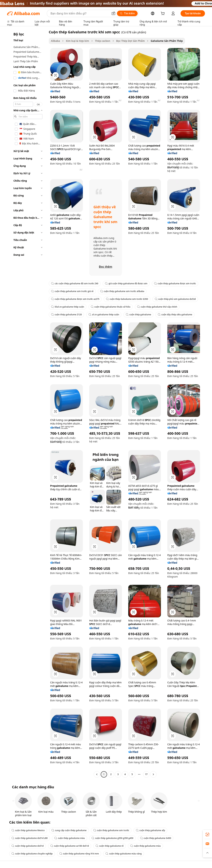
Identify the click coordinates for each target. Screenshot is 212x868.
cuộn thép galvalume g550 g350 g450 (112, 838)
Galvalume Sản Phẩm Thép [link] (167, 41)
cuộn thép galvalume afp (150, 830)
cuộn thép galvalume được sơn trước (175, 283)
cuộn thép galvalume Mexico (28, 830)
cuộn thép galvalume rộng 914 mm (79, 854)
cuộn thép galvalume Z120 (66, 315)
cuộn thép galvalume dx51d (28, 846)
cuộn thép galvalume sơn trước (111, 830)
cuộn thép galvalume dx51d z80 (30, 838)
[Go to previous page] (97, 774)
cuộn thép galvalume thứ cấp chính (157, 307)
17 (146, 774)
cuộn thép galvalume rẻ (110, 846)
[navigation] (27, 404)
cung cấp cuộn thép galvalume (69, 830)
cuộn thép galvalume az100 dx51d (70, 846)
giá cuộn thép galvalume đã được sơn (126, 283)
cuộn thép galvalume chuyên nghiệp (32, 854)
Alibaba (55, 41)
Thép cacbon (103, 41)
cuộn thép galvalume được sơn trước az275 (75, 299)
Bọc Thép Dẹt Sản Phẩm (130, 41)
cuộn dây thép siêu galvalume (175, 315)
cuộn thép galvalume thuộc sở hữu (111, 307)
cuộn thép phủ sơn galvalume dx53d (175, 299)
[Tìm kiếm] (127, 13)
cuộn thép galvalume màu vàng (123, 854)
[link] (207, 834)
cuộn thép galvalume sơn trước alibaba (122, 291)
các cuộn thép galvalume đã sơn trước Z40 (75, 283)
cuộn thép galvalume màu (69, 838)
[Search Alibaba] (79, 13)
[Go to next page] (153, 774)
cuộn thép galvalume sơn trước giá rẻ (72, 291)
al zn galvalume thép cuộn (104, 315)
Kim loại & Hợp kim (77, 41)
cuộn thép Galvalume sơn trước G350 (127, 299)
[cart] (163, 14)
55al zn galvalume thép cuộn (68, 307)
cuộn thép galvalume (138, 315)
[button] (113, 13)
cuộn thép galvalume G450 (156, 838)
